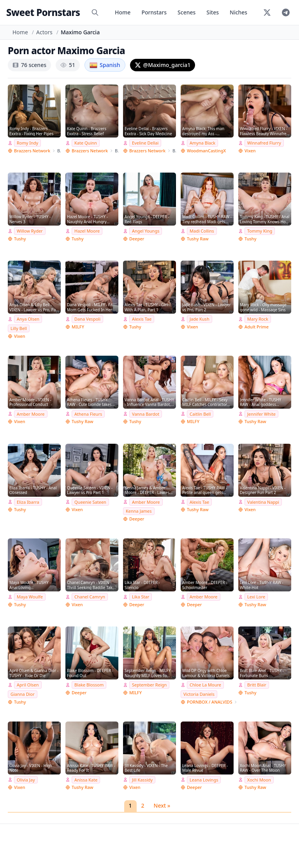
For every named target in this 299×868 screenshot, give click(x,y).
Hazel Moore (87, 231)
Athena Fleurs (88, 414)
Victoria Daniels (199, 694)
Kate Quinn (86, 143)
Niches (238, 12)
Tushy (20, 239)
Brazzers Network (32, 151)
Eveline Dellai (145, 143)
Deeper (137, 239)
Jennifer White (261, 414)
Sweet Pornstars (43, 12)
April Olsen (28, 685)
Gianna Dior (23, 694)
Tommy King (260, 231)
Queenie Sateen (90, 502)
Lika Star (141, 597)
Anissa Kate (86, 780)
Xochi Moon (259, 780)
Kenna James (139, 511)
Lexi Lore (256, 597)
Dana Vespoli (87, 319)
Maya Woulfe (30, 597)
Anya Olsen (28, 319)
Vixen (250, 151)
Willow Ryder (30, 231)
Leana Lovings (204, 780)
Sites (213, 12)
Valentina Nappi (263, 502)
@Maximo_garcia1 (163, 65)
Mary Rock (258, 319)
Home (123, 12)
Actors (44, 32)
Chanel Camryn (90, 597)
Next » (162, 805)
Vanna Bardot (146, 414)
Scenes (186, 12)
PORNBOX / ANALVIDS (209, 702)
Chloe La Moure (205, 685)
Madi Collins (202, 231)
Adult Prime (257, 327)
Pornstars (154, 12)
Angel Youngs (146, 231)
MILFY (78, 327)
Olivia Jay (26, 780)
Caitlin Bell (200, 414)
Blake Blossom (89, 685)
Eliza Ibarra (28, 502)
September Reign (149, 685)
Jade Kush (200, 319)
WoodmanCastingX (206, 151)
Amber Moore (31, 414)
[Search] (95, 12)
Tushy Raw (198, 239)
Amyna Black (202, 143)
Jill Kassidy (142, 780)
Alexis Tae (142, 319)
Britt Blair (257, 685)
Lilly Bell (19, 328)
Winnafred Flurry (264, 143)
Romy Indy (27, 143)
